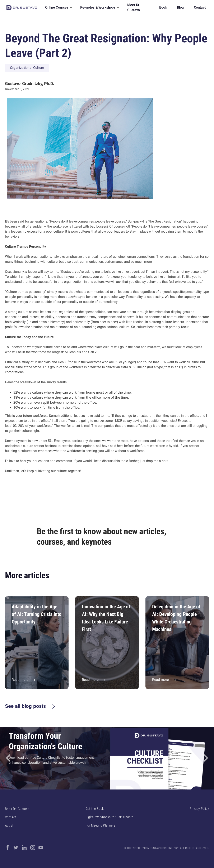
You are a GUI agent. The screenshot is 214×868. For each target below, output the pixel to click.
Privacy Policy (199, 809)
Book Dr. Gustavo (17, 809)
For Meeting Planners (101, 825)
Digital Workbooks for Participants (110, 817)
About (9, 826)
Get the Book (95, 809)
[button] (58, 8)
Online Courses (57, 7)
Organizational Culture (27, 68)
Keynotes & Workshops (98, 7)
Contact (11, 817)
